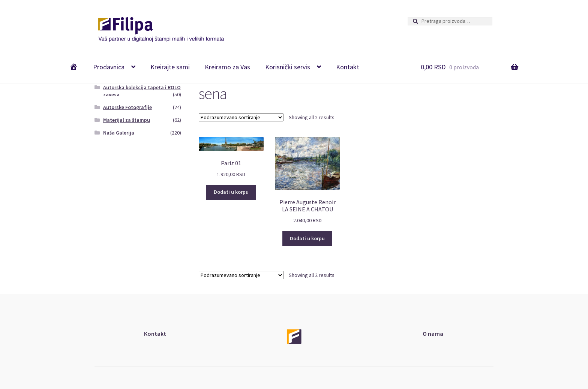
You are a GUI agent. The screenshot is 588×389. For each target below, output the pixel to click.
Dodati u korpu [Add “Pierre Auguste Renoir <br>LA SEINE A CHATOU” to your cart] (307, 238)
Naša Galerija (119, 133)
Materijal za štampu (127, 120)
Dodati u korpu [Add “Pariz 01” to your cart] (231, 192)
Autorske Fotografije (127, 107)
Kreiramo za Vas (227, 67)
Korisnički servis (288, 67)
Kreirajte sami (170, 67)
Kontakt (348, 67)
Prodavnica (109, 67)
